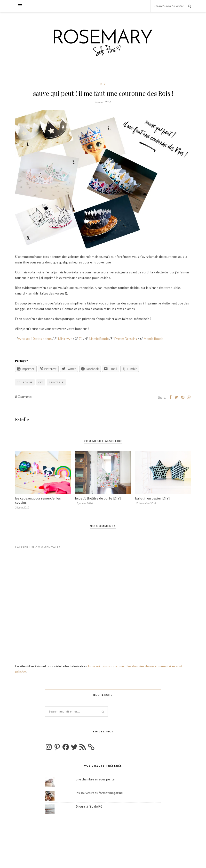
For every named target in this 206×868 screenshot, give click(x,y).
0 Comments (23, 397)
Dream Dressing (126, 339)
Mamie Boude (99, 339)
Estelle (22, 419)
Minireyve (65, 339)
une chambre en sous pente (95, 779)
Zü (81, 339)
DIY (103, 84)
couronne (25, 382)
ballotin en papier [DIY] (152, 498)
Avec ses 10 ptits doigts (35, 339)
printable (56, 382)
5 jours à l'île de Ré (89, 806)
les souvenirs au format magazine (99, 793)
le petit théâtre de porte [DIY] (98, 498)
